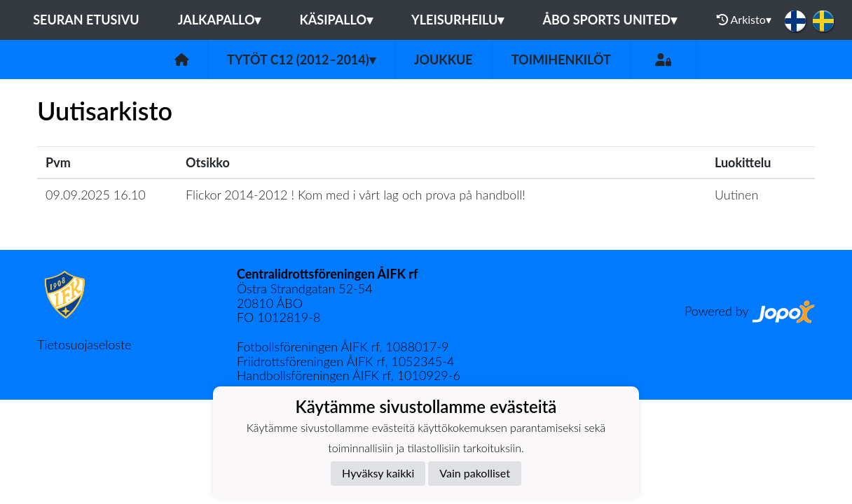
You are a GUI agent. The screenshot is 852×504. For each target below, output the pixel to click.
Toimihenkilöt (561, 59)
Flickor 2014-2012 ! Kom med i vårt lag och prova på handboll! (356, 195)
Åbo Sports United (610, 20)
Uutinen (736, 195)
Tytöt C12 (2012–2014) (301, 59)
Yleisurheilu (458, 20)
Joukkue (444, 59)
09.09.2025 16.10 (96, 195)
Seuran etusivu (86, 20)
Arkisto (744, 20)
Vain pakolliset (475, 473)
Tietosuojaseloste (84, 344)
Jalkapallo (220, 20)
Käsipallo (336, 20)
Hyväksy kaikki (378, 473)
